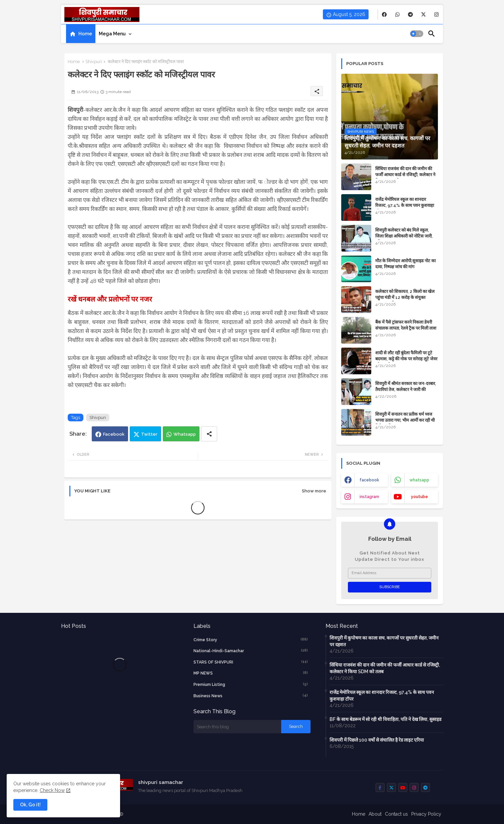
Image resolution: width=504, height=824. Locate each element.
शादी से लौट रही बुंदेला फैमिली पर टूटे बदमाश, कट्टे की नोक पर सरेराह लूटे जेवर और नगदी (406, 359)
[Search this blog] (237, 727)
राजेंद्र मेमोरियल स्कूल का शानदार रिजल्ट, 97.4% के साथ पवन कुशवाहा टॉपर (405, 205)
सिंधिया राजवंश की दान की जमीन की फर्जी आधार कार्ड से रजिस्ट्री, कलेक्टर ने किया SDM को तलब (405, 175)
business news (251, 696)
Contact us (396, 814)
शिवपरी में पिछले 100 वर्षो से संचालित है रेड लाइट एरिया (377, 740)
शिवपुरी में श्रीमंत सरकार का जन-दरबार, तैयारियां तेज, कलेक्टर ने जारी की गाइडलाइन (406, 389)
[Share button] (209, 434)
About (375, 814)
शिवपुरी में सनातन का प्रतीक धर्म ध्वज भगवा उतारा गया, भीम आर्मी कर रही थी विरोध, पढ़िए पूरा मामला (405, 420)
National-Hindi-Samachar (251, 651)
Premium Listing (251, 684)
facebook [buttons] (369, 480)
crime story (251, 640)
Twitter (149, 434)
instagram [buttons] (369, 497)
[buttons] (384, 15)
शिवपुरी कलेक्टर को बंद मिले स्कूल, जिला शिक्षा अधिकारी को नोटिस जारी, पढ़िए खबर (404, 236)
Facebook (114, 434)
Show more (314, 491)
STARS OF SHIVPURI (251, 662)
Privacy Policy (426, 814)
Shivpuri (94, 62)
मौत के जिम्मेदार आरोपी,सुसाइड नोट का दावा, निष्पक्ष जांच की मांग (405, 264)
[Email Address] (390, 573)
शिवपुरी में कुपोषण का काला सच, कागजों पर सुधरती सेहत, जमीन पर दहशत (384, 641)
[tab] (81, 34)
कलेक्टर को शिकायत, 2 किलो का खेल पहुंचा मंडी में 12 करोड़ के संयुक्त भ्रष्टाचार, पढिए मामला (405, 297)
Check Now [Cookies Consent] (52, 790)
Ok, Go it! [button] (30, 805)
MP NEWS (251, 673)
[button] (417, 34)
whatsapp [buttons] (419, 480)
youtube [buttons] (419, 497)
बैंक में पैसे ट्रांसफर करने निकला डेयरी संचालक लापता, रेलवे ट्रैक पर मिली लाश (406, 325)
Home (85, 34)
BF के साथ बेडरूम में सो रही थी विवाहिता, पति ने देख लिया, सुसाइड (385, 719)
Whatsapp (185, 434)
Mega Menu (112, 34)
